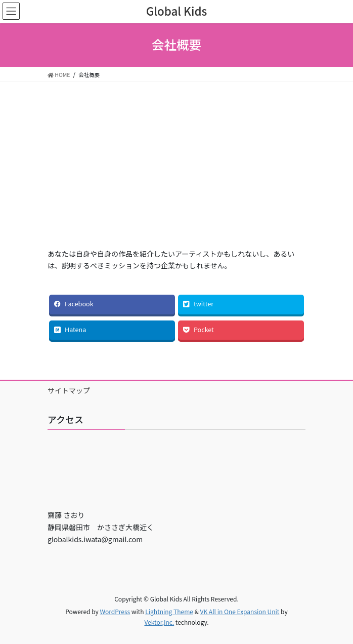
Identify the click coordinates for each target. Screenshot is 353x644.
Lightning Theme (169, 611)
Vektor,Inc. (159, 622)
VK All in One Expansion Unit (240, 611)
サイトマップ (69, 390)
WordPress (115, 611)
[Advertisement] (176, 172)
